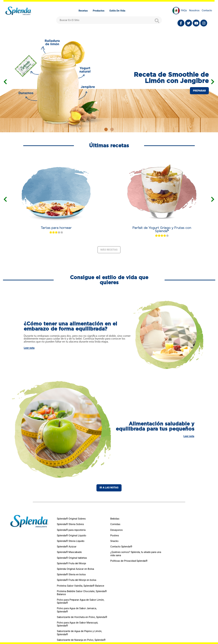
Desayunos (116, 530)
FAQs (184, 10)
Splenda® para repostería (71, 530)
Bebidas (115, 519)
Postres (115, 536)
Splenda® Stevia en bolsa (71, 575)
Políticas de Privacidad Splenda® (129, 561)
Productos (99, 11)
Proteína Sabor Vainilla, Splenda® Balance (81, 586)
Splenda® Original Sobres (71, 519)
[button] (106, 129)
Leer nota (29, 348)
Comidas (115, 524)
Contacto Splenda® (121, 547)
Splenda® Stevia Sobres (70, 524)
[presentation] (5, 82)
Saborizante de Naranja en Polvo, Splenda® (81, 640)
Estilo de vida (117, 11)
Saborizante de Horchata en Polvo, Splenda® (82, 617)
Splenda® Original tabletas (72, 558)
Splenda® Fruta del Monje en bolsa (77, 580)
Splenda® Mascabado (69, 552)
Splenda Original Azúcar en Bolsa (76, 569)
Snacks (114, 541)
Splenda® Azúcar (67, 547)
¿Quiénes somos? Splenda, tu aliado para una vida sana (136, 554)
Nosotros (194, 10)
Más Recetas (109, 250)
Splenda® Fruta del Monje (71, 563)
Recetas (83, 11)
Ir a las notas (109, 488)
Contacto (207, 10)
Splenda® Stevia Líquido (71, 541)
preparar (199, 91)
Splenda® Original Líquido (71, 536)
